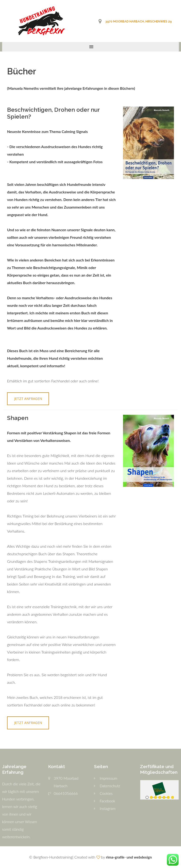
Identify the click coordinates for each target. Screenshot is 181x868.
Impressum (109, 778)
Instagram (108, 808)
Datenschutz (110, 786)
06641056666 (66, 793)
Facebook (107, 801)
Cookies (106, 793)
